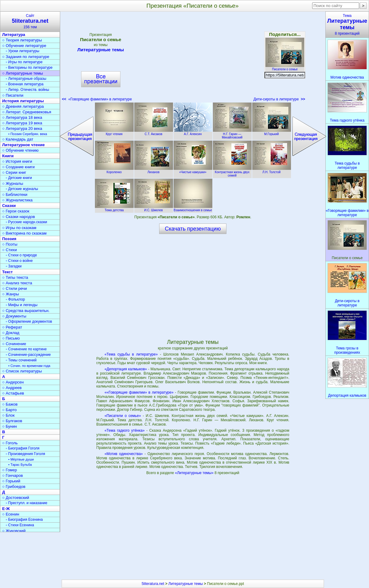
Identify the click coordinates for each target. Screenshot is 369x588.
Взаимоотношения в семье (193, 208)
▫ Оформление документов (29, 321)
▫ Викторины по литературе (29, 68)
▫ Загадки (14, 266)
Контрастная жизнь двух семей (232, 172)
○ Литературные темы (23, 73)
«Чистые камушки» (193, 170)
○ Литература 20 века (22, 129)
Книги (8, 156)
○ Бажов (10, 404)
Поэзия (9, 239)
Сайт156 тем (30, 21)
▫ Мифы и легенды (22, 305)
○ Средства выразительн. (26, 311)
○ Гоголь (10, 443)
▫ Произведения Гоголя (26, 454)
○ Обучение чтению (20, 150)
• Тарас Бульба (20, 465)
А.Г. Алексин (193, 132)
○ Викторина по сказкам (24, 233)
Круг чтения (114, 132)
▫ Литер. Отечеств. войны (27, 90)
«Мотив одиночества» (124, 454)
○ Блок (8, 415)
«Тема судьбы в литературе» (131, 354)
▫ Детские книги (19, 178)
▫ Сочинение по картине (26, 349)
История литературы (23, 101)
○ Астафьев (13, 393)
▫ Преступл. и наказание (27, 503)
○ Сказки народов (19, 217)
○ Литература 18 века (22, 117)
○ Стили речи (15, 288)
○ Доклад (11, 333)
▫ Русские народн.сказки (26, 222)
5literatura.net (153, 584)
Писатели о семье (285, 68)
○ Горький (11, 481)
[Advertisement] (193, 58)
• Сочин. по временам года (29, 366)
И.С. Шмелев (154, 208)
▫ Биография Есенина (24, 520)
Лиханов (154, 170)
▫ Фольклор (15, 299)
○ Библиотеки (15, 195)
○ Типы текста (15, 277)
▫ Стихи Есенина (20, 525)
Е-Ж (6, 509)
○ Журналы (13, 183)
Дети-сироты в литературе (279, 99)
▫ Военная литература (25, 84)
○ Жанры (11, 294)
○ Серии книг (14, 172)
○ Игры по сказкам (19, 228)
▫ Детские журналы (22, 189)
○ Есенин (11, 514)
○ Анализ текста (17, 283)
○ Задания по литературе (26, 57)
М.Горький (272, 132)
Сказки (9, 206)
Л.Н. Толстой (272, 170)
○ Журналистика (17, 200)
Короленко (114, 170)
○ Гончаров (12, 475)
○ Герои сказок (16, 211)
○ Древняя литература (23, 106)
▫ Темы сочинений (21, 360)
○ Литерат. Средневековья (27, 112)
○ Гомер (10, 470)
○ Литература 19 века (22, 123)
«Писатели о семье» (123, 416)
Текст (7, 272)
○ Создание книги (18, 167)
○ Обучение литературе (24, 46)
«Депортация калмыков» (126, 369)
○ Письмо (11, 338)
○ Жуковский (14, 531)
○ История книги (17, 161)
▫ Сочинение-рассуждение (28, 355)
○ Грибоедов (14, 487)
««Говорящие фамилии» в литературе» (139, 392)
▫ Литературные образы (26, 79)
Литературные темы (101, 50)
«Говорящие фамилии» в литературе (97, 99)
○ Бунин (10, 426)
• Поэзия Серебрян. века (28, 134)
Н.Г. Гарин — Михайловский (232, 134)
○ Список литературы (22, 371)
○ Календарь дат (18, 139)
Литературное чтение (23, 145)
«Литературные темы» (195, 473)
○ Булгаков (12, 421)
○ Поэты (10, 244)
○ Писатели (13, 95)
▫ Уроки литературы (23, 51)
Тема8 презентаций (347, 25)
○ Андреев (12, 388)
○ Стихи (10, 250)
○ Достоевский (16, 498)
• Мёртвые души (21, 459)
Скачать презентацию (193, 229)
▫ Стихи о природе (21, 255)
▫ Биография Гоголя (23, 448)
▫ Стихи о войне (19, 261)
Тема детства (114, 208)
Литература (14, 35)
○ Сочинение (14, 344)
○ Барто (9, 410)
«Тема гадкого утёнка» (124, 430)
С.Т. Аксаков (154, 132)
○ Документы (14, 316)
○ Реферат (12, 327)
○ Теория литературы (22, 40)
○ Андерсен (13, 382)
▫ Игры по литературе (24, 62)
